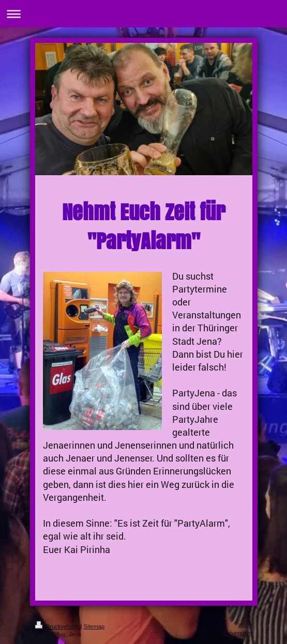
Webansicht (237, 633)
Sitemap (94, 626)
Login (245, 625)
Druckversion (58, 626)
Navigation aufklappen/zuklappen (143, 14)
